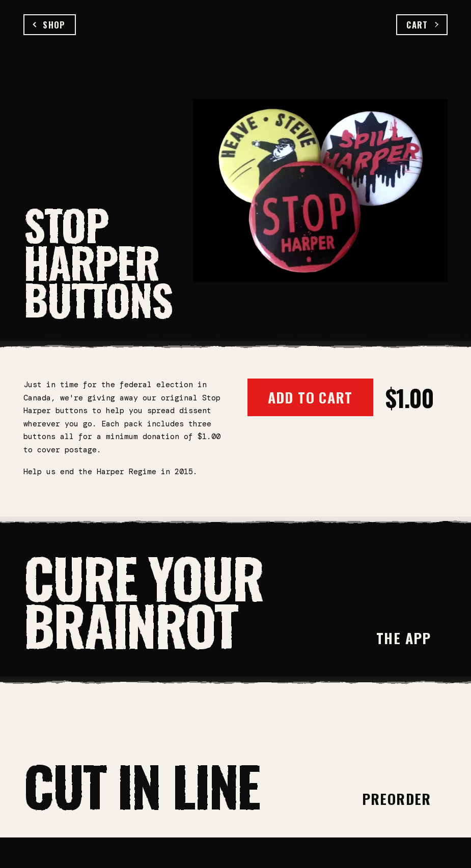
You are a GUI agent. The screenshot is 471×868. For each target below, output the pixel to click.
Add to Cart (310, 397)
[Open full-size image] (320, 190)
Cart (422, 25)
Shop (49, 25)
